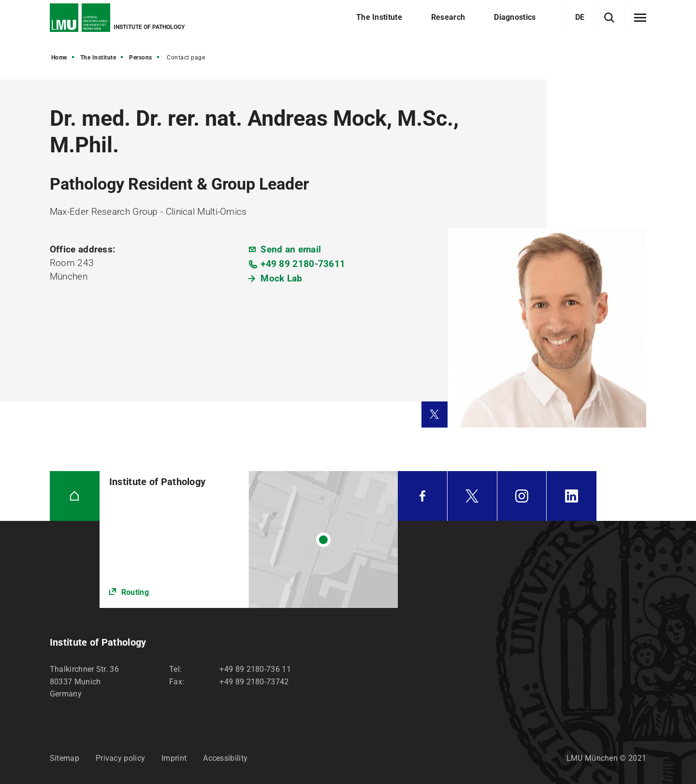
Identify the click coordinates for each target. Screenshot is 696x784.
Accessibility (225, 758)
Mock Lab (281, 278)
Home (59, 58)
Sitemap (65, 758)
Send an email (291, 249)
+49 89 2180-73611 (303, 264)
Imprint (174, 758)
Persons (141, 58)
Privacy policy (120, 758)
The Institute (98, 58)
